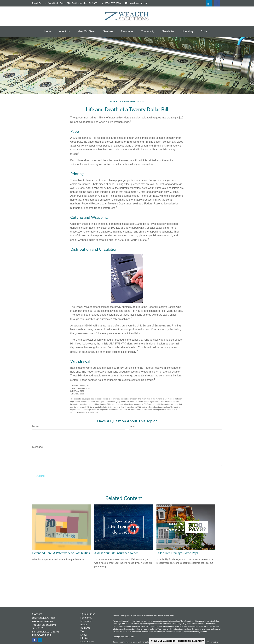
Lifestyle (85, 638)
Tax (82, 631)
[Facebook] (217, 3)
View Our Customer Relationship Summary (177, 641)
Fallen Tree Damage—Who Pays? (178, 553)
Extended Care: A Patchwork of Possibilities (61, 553)
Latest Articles (88, 642)
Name (36, 426)
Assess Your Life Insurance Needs (116, 553)
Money (84, 635)
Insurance (85, 628)
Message (38, 447)
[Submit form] (41, 476)
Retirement (86, 618)
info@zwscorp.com (137, 3)
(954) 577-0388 (111, 3)
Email (132, 426)
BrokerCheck (169, 616)
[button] (48, 31)
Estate (84, 625)
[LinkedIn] (209, 3)
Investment (86, 621)
